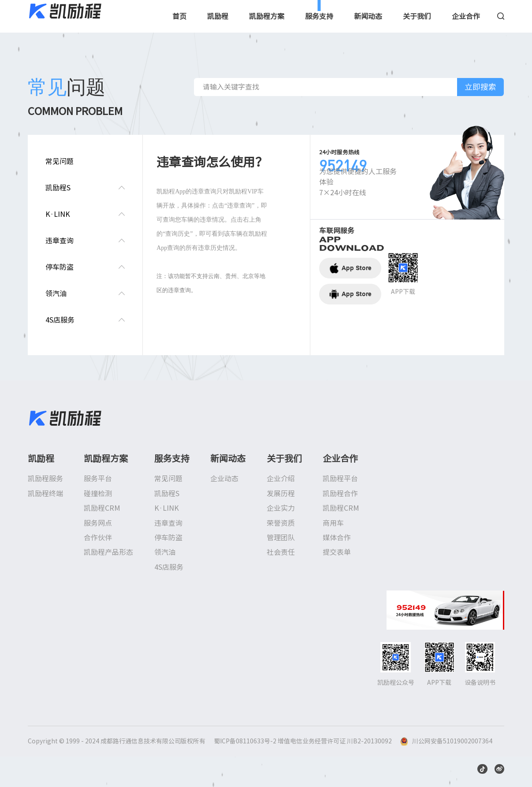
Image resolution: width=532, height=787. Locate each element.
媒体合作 (337, 538)
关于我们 (417, 16)
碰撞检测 (98, 494)
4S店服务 (169, 567)
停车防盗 (168, 538)
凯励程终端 (45, 494)
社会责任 (281, 552)
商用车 (333, 523)
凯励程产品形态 (108, 552)
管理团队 (281, 538)
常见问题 (168, 479)
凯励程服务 (45, 479)
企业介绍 (281, 479)
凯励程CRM (102, 508)
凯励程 (218, 16)
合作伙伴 (98, 538)
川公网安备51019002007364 (452, 741)
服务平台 (98, 479)
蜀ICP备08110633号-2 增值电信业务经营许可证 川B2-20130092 (303, 741)
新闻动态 (368, 16)
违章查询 (168, 523)
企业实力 (281, 508)
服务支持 (319, 16)
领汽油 (165, 552)
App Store (350, 268)
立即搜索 (480, 87)
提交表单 (337, 552)
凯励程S (167, 494)
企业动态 (224, 479)
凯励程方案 (267, 16)
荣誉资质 (281, 523)
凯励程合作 (340, 494)
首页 (179, 16)
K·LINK (167, 508)
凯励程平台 (340, 479)
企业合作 (466, 16)
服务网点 (98, 523)
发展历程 (281, 494)
